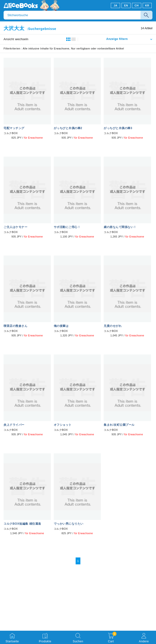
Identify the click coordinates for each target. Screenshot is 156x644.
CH (137, 5)
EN (126, 5)
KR (147, 5)
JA (115, 5)
